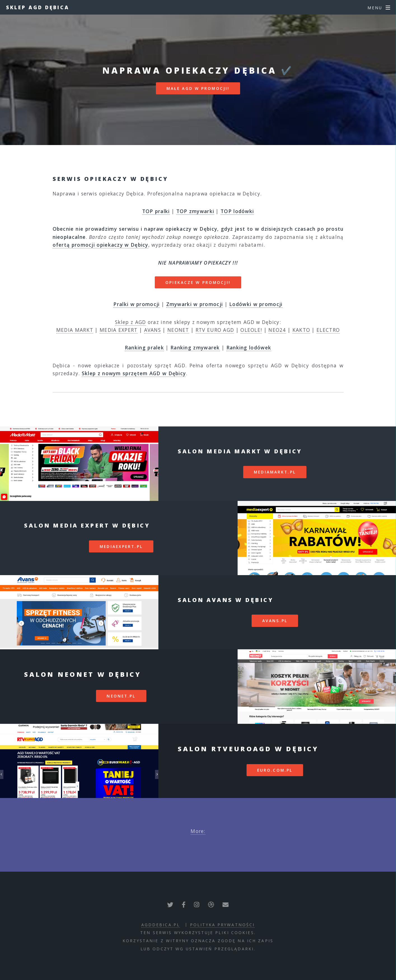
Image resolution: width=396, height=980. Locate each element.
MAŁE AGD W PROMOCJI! (198, 88)
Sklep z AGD (130, 322)
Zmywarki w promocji (195, 304)
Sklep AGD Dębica (38, 7)
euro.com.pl (275, 770)
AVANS (153, 330)
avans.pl (275, 621)
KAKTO (301, 330)
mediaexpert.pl (121, 546)
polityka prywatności (222, 925)
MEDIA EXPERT (119, 330)
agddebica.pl (161, 925)
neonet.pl (121, 696)
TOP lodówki (237, 211)
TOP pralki (156, 211)
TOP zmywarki (195, 211)
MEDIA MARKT (75, 330)
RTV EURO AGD (215, 330)
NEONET (178, 330)
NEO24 (277, 330)
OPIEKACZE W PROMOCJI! (198, 282)
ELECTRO (328, 330)
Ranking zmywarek (195, 347)
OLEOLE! (251, 330)
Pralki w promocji (136, 304)
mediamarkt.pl (275, 472)
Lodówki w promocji (256, 304)
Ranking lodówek (249, 347)
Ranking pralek (144, 347)
